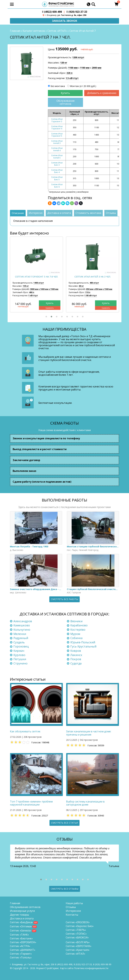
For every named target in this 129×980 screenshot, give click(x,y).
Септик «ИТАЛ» (57, 31)
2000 (97, 68)
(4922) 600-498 (52, 12)
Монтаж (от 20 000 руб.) (83, 86)
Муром (75, 634)
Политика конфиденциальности (91, 968)
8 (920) (102, 964)
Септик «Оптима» (21, 926)
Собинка (76, 638)
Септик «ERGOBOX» (78, 922)
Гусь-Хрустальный (83, 646)
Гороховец (21, 646)
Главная (15, 31)
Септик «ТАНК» (19, 935)
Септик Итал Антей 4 (57, 149)
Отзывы (71, 907)
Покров (76, 659)
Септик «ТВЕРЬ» (76, 930)
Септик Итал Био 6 (57, 186)
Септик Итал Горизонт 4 (57, 127)
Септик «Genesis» (21, 931)
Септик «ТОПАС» (76, 934)
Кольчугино (22, 630)
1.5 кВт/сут (72, 78)
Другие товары (19, 915)
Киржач (19, 651)
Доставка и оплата (22, 918)
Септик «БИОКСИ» (77, 937)
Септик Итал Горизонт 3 (57, 120)
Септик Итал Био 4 (57, 171)
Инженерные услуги (22, 911)
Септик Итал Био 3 (57, 164)
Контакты (72, 915)
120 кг (64, 63)
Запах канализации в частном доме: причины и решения (89, 733)
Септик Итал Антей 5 (57, 157)
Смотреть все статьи (64, 823)
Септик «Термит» (21, 954)
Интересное (73, 911)
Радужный (21, 638)
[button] (46, 317)
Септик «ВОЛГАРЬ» (78, 942)
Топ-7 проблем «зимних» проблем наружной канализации (31, 803)
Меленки (20, 634)
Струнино (20, 663)
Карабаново (79, 625)
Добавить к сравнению (102, 93)
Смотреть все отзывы (65, 889)
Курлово (19, 655)
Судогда (76, 663)
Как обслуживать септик (25, 731)
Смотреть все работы (64, 599)
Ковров (76, 651)
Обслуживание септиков (66, 102)
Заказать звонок (65, 21)
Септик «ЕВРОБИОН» (23, 942)
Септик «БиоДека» (21, 922)
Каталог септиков (34, 31)
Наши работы (74, 903)
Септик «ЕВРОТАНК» (79, 946)
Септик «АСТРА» (20, 946)
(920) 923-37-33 (77, 12)
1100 (73, 68)
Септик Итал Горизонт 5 (57, 135)
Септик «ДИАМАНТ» (23, 950)
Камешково (22, 625)
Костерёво (78, 630)
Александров (23, 621)
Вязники (76, 621)
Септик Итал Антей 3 (57, 142)
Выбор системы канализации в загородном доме (85, 803)
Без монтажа (58, 86)
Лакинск (76, 655)
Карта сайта (67, 968)
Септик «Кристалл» (78, 950)
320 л (69, 73)
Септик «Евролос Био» (80, 926)
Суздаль (19, 642)
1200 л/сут (78, 57)
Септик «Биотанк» (21, 938)
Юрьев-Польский (83, 642)
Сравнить (49, 308)
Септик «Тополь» (21, 957)
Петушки (20, 659)
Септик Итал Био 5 (57, 178)
